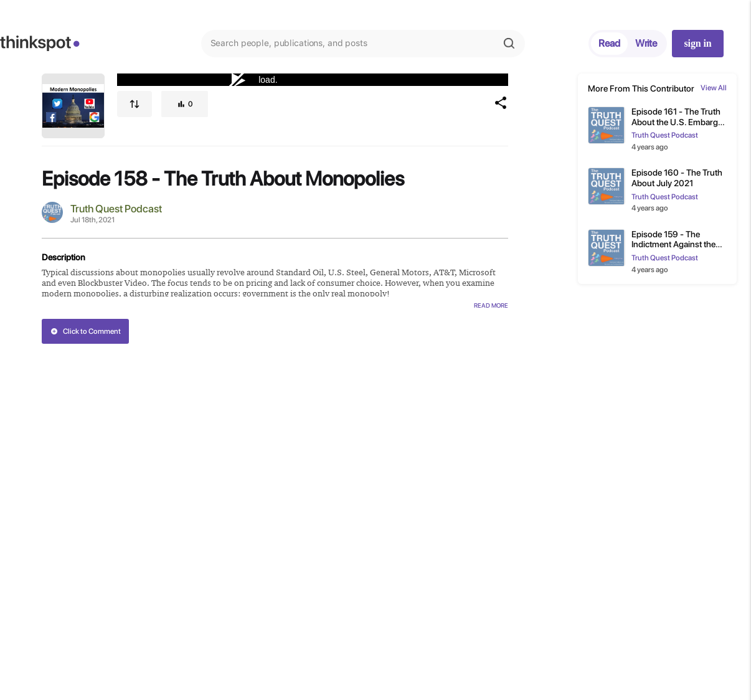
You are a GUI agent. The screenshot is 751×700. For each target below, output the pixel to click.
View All (714, 88)
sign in (697, 43)
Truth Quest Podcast (116, 209)
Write (646, 43)
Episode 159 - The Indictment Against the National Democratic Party (673, 240)
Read (609, 43)
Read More (491, 305)
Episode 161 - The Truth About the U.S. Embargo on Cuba (677, 117)
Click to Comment (86, 331)
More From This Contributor (641, 88)
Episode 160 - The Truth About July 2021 (677, 178)
